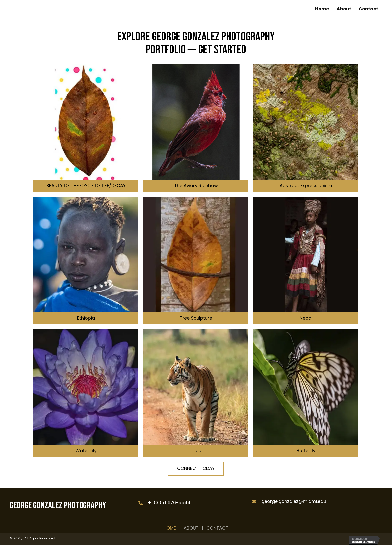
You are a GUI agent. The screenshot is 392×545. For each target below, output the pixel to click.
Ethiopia (86, 318)
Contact (217, 528)
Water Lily (86, 450)
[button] (196, 469)
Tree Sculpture (196, 318)
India (196, 450)
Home (170, 528)
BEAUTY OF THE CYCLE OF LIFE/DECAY (86, 186)
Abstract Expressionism (306, 186)
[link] (322, 9)
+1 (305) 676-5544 (169, 502)
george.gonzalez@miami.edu (294, 501)
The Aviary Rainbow (196, 186)
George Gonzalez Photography (58, 505)
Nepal (306, 318)
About (191, 528)
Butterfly (306, 450)
